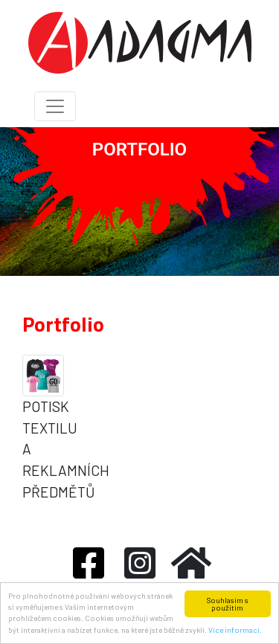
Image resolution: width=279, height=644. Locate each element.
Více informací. (235, 630)
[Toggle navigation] (55, 106)
